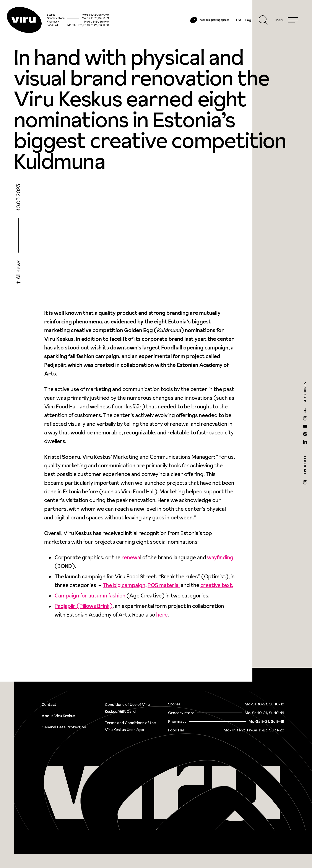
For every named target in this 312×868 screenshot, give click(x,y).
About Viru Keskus (58, 716)
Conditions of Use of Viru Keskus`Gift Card (127, 708)
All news (19, 270)
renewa (131, 557)
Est (239, 20)
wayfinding (220, 557)
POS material (164, 585)
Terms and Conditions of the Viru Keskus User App (130, 726)
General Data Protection (64, 727)
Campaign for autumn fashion (90, 596)
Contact (49, 704)
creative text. (217, 585)
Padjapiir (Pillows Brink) (84, 606)
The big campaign (124, 585)
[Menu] (287, 20)
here (162, 615)
